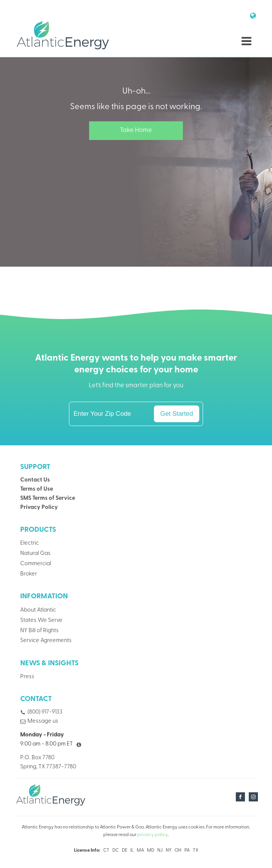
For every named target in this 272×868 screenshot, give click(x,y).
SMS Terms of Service (48, 498)
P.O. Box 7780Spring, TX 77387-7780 (48, 762)
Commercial (36, 564)
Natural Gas (35, 554)
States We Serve (41, 621)
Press (27, 677)
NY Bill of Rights (39, 631)
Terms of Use (37, 489)
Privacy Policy (39, 508)
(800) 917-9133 (45, 712)
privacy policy (153, 835)
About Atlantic (38, 610)
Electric (30, 543)
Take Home (136, 130)
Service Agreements (46, 641)
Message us (43, 721)
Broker (29, 574)
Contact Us (35, 480)
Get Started (177, 414)
